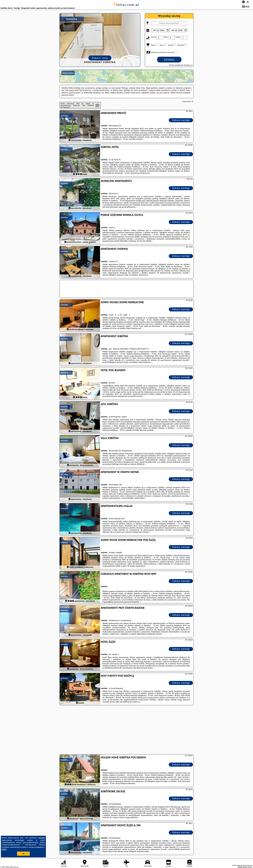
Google (42, 838)
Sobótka (64, 116)
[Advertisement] (126, 730)
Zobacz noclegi (181, 120)
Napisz (250, 867)
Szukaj (169, 60)
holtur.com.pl (126, 5)
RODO (4, 849)
